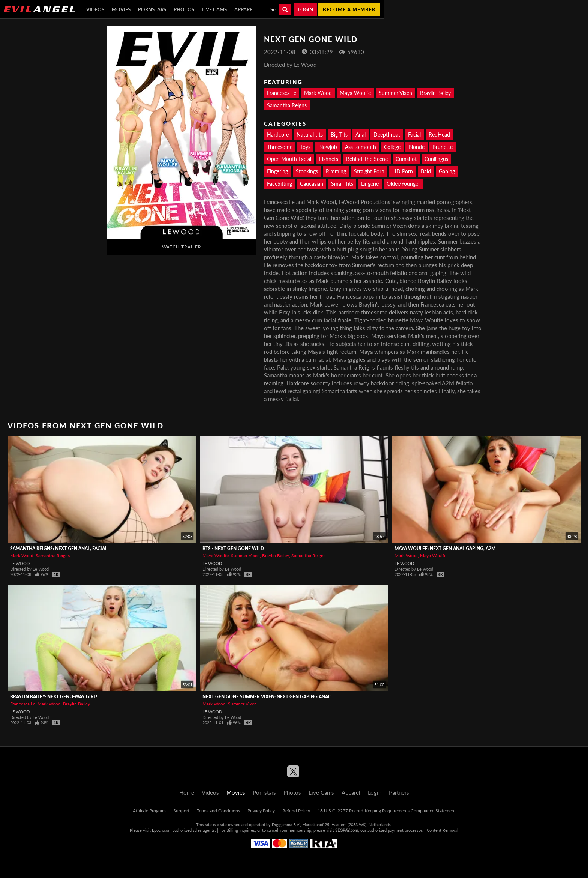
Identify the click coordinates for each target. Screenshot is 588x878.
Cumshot (406, 159)
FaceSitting (280, 184)
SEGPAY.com (347, 830)
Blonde (416, 147)
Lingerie (370, 184)
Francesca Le (282, 93)
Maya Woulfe (355, 93)
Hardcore (278, 135)
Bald (426, 171)
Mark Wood (318, 93)
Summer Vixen (395, 93)
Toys (305, 147)
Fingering (277, 171)
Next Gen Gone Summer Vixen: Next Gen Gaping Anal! (267, 697)
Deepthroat (387, 135)
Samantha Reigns (287, 105)
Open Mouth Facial (289, 159)
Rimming (336, 171)
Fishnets (329, 159)
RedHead (439, 135)
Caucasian (312, 184)
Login (305, 9)
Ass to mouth (361, 147)
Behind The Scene (367, 159)
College (392, 147)
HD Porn (403, 171)
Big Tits (339, 135)
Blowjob (328, 147)
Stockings (307, 171)
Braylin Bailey (435, 93)
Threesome (280, 147)
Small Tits (342, 184)
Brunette (442, 147)
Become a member (349, 9)
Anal (361, 135)
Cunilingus (436, 159)
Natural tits (310, 135)
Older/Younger (403, 184)
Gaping (447, 171)
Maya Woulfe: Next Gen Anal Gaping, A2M (445, 548)
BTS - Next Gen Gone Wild (233, 548)
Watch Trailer (182, 247)
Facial (414, 135)
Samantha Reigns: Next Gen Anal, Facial (59, 548)
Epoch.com (162, 830)
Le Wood (20, 563)
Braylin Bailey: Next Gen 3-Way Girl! (54, 697)
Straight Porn (369, 171)
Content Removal (442, 830)
